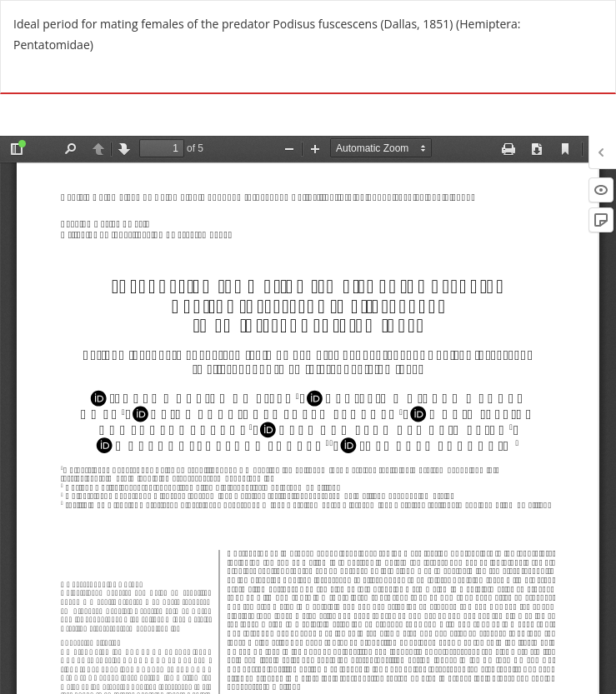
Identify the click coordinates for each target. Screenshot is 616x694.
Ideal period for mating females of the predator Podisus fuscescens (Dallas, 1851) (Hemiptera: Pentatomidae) (267, 34)
